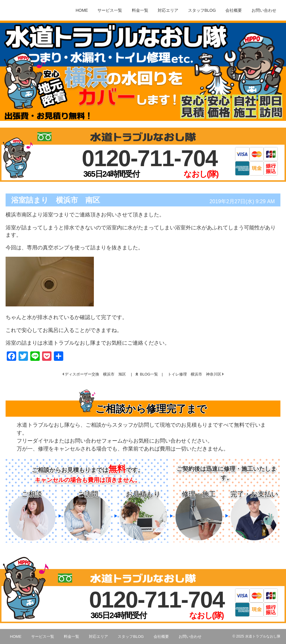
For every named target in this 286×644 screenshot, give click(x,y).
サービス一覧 (110, 10)
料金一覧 (140, 10)
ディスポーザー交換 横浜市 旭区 (95, 374)
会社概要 (234, 10)
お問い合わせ (264, 10)
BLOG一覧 (147, 374)
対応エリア (168, 10)
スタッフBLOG (202, 10)
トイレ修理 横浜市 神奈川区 (194, 374)
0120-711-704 (150, 158)
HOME (82, 10)
